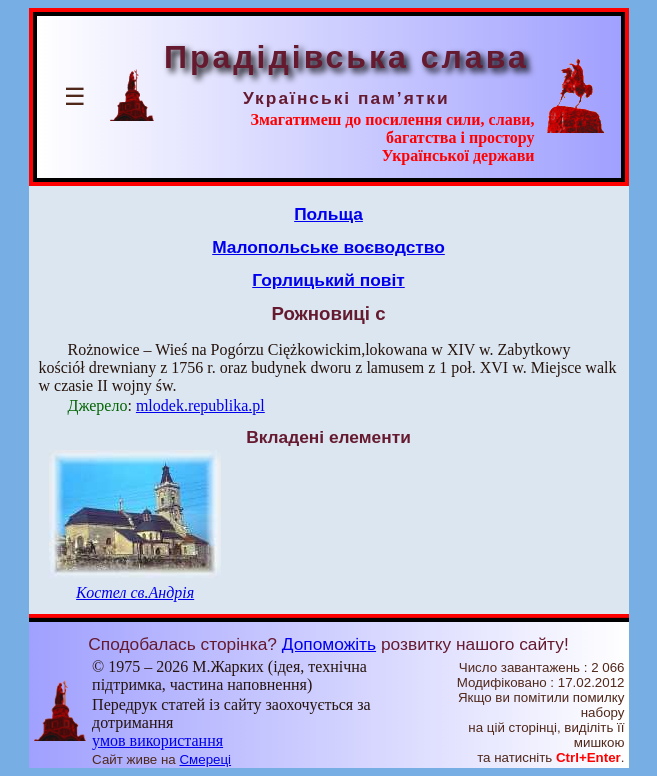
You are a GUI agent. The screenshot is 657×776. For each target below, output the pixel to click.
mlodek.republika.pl (200, 405)
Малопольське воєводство (328, 247)
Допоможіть (329, 644)
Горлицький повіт (328, 280)
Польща (328, 214)
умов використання (157, 740)
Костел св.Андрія (135, 592)
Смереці (205, 759)
